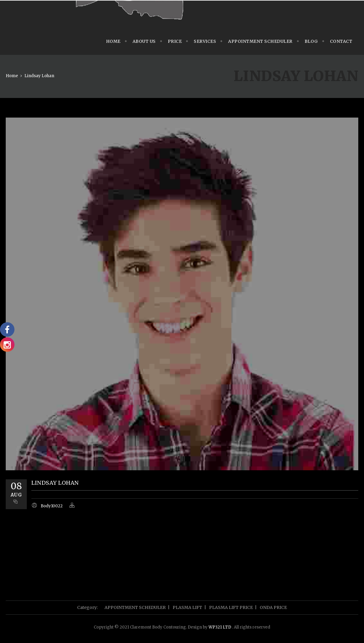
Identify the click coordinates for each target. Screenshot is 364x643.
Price (175, 41)
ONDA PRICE (273, 607)
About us (144, 41)
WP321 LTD (220, 627)
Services (205, 41)
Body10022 (52, 506)
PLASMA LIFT (187, 607)
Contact (341, 41)
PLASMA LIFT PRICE (231, 607)
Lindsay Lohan (39, 76)
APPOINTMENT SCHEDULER (260, 41)
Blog (311, 41)
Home (113, 41)
